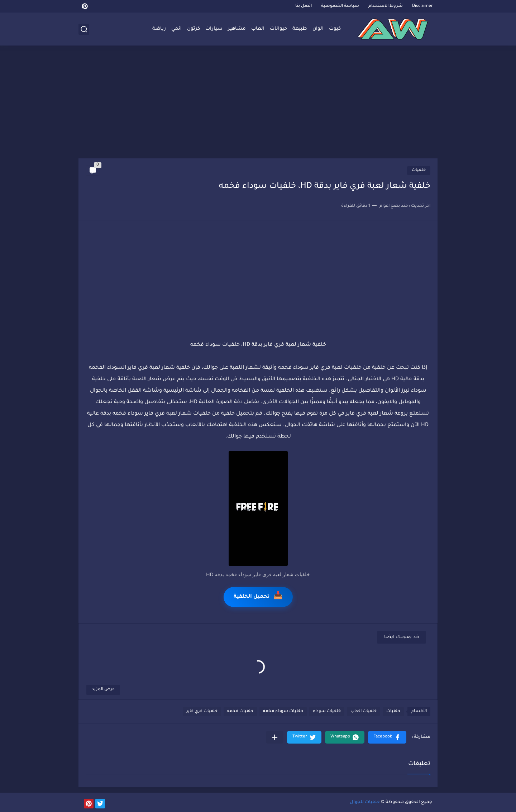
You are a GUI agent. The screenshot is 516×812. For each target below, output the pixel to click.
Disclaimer (422, 6)
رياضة (159, 29)
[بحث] (84, 29)
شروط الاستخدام (386, 6)
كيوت (335, 29)
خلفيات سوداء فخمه (283, 711)
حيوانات (278, 29)
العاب (258, 29)
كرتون (193, 29)
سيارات (214, 29)
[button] (387, 737)
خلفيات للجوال (365, 802)
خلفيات (419, 170)
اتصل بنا (304, 6)
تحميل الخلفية (258, 597)
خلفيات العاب (364, 711)
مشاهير (237, 29)
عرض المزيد (103, 690)
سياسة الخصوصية (340, 6)
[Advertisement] (258, 103)
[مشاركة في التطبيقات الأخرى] (275, 737)
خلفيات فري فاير (202, 711)
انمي (176, 29)
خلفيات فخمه (240, 711)
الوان (318, 29)
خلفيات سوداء (327, 711)
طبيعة (300, 29)
